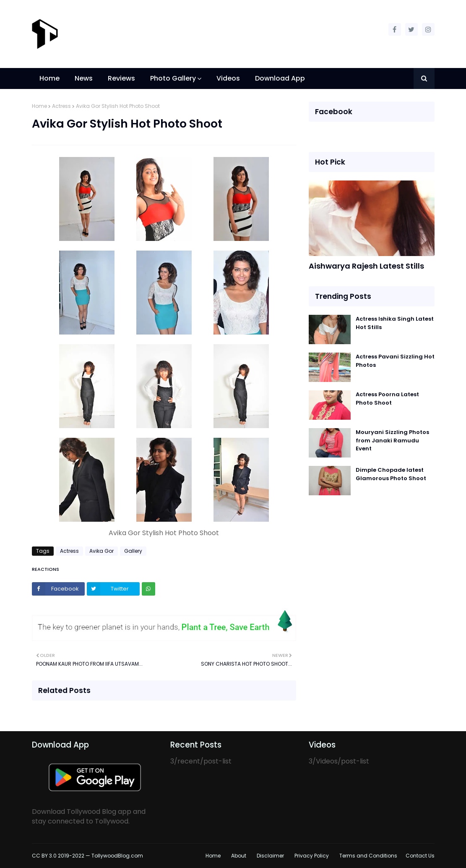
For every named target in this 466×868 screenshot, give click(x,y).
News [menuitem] (84, 78)
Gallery (133, 551)
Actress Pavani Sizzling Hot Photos (395, 361)
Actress (61, 106)
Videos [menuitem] (228, 78)
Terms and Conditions (368, 856)
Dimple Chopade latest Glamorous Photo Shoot (391, 474)
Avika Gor (102, 551)
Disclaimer (270, 856)
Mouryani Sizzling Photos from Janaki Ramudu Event (392, 440)
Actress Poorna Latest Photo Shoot (387, 399)
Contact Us (420, 856)
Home (39, 106)
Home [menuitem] (49, 78)
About (239, 856)
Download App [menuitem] (280, 78)
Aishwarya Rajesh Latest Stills (366, 266)
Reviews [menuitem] (121, 78)
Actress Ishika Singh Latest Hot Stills (395, 323)
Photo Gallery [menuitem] (173, 78)
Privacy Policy (312, 856)
